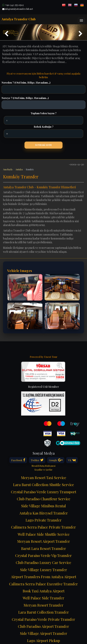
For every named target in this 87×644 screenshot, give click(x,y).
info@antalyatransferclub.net (18, 9)
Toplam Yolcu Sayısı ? (43, 113)
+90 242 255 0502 (13, 5)
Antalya (19, 169)
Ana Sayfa (8, 169)
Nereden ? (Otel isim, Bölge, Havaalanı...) (26, 82)
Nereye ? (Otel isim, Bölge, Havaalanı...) (25, 98)
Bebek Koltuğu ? (44, 127)
